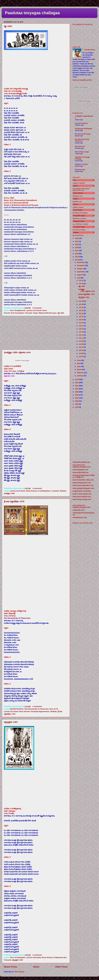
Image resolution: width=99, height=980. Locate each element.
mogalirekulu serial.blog (82, 491)
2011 (77, 386)
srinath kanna (90, 50)
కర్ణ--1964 (8, 26)
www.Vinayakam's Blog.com (83, 480)
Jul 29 (81, 301)
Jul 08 (81, 344)
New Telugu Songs (82, 152)
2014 (77, 260)
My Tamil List (80, 146)
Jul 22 (81, 313)
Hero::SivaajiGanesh (18, 310)
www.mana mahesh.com (82, 497)
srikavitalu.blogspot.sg (81, 462)
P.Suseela (28, 313)
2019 (77, 244)
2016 (77, 254)
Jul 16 (81, 329)
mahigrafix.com (78, 510)
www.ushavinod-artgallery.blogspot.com (82, 466)
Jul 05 (81, 353)
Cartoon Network (81, 123)
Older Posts (61, 967)
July (79, 278)
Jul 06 (81, 350)
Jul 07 (81, 347)
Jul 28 (81, 304)
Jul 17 (81, 326)
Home (36, 967)
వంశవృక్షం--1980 (9, 493)
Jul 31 (81, 280)
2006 (77, 401)
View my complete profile (82, 80)
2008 (77, 395)
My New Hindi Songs (83, 134)
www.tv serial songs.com (82, 494)
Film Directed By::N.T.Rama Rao (36, 709)
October (80, 269)
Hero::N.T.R (54, 709)
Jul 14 (81, 332)
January (80, 376)
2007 (77, 398)
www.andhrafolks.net (81, 472)
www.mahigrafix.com (80, 470)
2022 (77, 238)
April (79, 366)
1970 (77, 407)
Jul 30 (81, 284)
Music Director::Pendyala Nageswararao (34, 711)
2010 (77, 389)
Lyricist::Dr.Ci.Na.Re (34, 310)
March (80, 370)
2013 (77, 379)
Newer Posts (11, 967)
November (81, 265)
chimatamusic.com (80, 517)
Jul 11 (81, 338)
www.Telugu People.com (82, 499)
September (81, 272)
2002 (77, 404)
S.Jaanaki (55, 491)
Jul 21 (81, 317)
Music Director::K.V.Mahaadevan (38, 491)
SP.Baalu (63, 491)
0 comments (37, 308)
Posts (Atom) (19, 972)
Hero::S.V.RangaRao (18, 957)
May (79, 363)
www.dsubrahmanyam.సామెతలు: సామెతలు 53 (83, 476)
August (80, 275)
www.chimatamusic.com (82, 483)
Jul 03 (81, 357)
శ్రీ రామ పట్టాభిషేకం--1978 (14, 501)
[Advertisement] (36, 333)
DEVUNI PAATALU (17, 709)
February (81, 373)
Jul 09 (81, 341)
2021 (77, 241)
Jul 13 (81, 335)
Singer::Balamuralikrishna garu (45, 313)
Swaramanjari (80, 170)
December (81, 262)
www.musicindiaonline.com (83, 485)
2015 (77, 257)
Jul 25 (81, 307)
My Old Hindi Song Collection (82, 140)
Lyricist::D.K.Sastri (11, 711)
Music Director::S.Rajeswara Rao (54, 957)
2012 (77, 383)
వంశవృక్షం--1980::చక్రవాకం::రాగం (17, 352)
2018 (77, 248)
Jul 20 (81, 320)
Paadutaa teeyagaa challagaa (32, 13)
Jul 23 (81, 310)
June (79, 360)
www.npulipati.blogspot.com (83, 488)
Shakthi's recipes (81, 164)
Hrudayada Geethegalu (84, 129)
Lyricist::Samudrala (34, 957)
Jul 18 (81, 323)
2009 (77, 392)
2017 (77, 251)
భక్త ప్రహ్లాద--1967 (11, 722)
